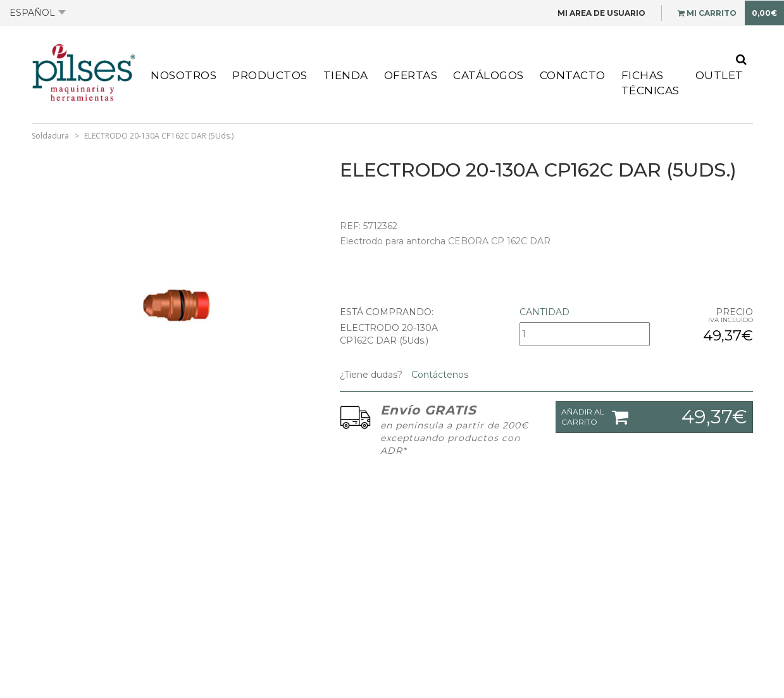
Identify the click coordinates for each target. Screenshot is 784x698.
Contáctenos (439, 375)
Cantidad (544, 312)
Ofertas (411, 75)
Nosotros (184, 75)
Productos (270, 75)
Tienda (346, 75)
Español (38, 13)
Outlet (719, 75)
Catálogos (488, 75)
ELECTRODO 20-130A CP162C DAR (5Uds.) (159, 136)
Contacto (573, 75)
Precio (734, 312)
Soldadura (50, 136)
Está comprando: (387, 312)
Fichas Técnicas (650, 83)
